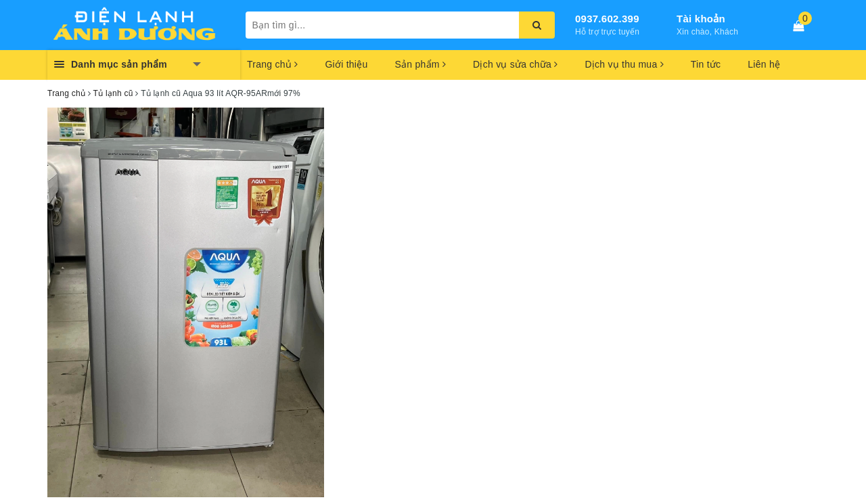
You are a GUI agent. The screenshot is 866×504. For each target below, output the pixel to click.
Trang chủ (272, 64)
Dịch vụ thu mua (624, 64)
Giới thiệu (346, 64)
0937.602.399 (607, 19)
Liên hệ (764, 64)
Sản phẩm (420, 64)
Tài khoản (701, 19)
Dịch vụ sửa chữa (515, 64)
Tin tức (706, 64)
